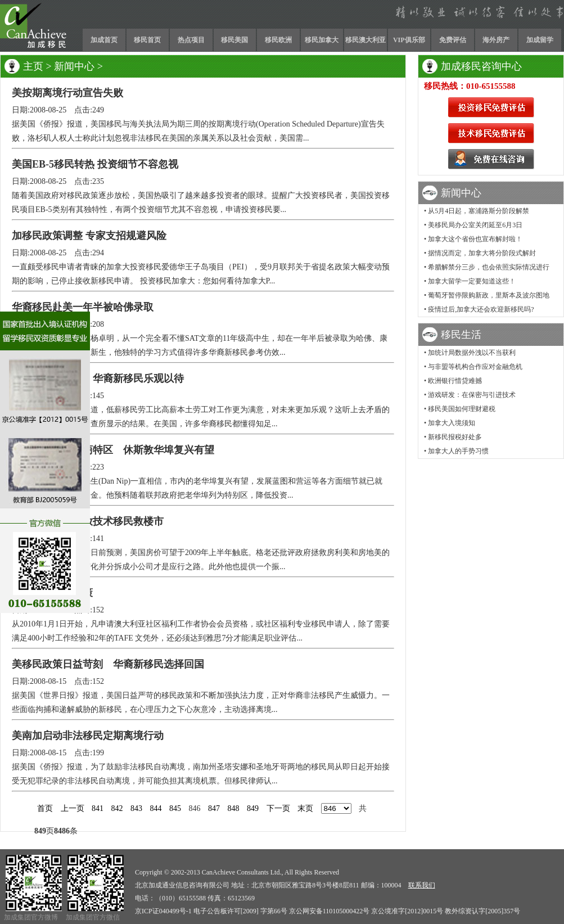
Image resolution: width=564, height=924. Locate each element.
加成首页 (104, 40)
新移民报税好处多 (455, 437)
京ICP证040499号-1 (163, 911)
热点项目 (191, 40)
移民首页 (147, 40)
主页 (33, 66)
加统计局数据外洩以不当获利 (472, 353)
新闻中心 (74, 66)
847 (214, 808)
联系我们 (422, 885)
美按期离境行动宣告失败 (67, 93)
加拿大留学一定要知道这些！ (472, 281)
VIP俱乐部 (409, 40)
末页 (305, 808)
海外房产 (496, 40)
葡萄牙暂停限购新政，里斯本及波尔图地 (489, 295)
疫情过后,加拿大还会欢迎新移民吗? (481, 309)
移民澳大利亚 (366, 40)
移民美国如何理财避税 (462, 409)
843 (136, 808)
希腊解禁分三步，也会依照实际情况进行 (489, 267)
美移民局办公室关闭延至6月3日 (475, 225)
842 (117, 808)
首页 (45, 808)
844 (156, 808)
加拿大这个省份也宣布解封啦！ (475, 239)
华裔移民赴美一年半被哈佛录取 (83, 307)
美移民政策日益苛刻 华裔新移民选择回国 (108, 664)
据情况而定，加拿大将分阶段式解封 (482, 253)
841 (98, 808)
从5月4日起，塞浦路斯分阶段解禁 (479, 211)
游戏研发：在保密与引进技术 (472, 395)
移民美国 (234, 40)
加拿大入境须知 (452, 423)
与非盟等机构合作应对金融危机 (475, 367)
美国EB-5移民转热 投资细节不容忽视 (95, 164)
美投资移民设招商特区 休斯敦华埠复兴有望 (113, 450)
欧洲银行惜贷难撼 (455, 381)
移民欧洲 (278, 40)
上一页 (73, 808)
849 (253, 808)
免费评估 (453, 40)
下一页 (278, 808)
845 (175, 808)
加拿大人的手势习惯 (458, 451)
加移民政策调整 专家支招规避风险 (89, 236)
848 (234, 808)
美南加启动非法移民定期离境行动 (88, 736)
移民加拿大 (322, 40)
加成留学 (540, 40)
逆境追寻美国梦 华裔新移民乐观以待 (98, 378)
